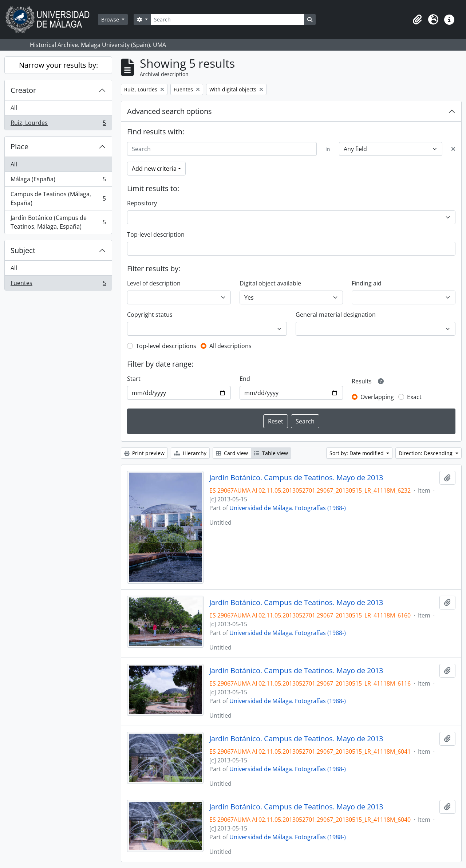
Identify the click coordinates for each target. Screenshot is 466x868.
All (14, 108)
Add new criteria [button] (154, 169)
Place (19, 147)
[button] (417, 20)
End (245, 379)
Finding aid (367, 283)
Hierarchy (190, 453)
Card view (232, 453)
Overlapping (377, 397)
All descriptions (230, 346)
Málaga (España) (58, 181)
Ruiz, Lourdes (58, 124)
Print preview (144, 453)
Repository (142, 203)
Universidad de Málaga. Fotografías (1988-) (288, 508)
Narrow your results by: (58, 65)
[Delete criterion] (453, 149)
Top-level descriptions (166, 346)
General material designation (336, 315)
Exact (414, 397)
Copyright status (150, 315)
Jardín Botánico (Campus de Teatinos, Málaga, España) (58, 222)
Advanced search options (169, 111)
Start (134, 379)
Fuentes (58, 284)
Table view (271, 453)
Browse (111, 19)
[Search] (228, 19)
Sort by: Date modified (357, 453)
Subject (23, 250)
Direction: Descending (426, 453)
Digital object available (270, 283)
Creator (23, 90)
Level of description (154, 283)
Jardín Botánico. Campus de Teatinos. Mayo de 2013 (296, 478)
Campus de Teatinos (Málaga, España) (58, 198)
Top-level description (156, 234)
